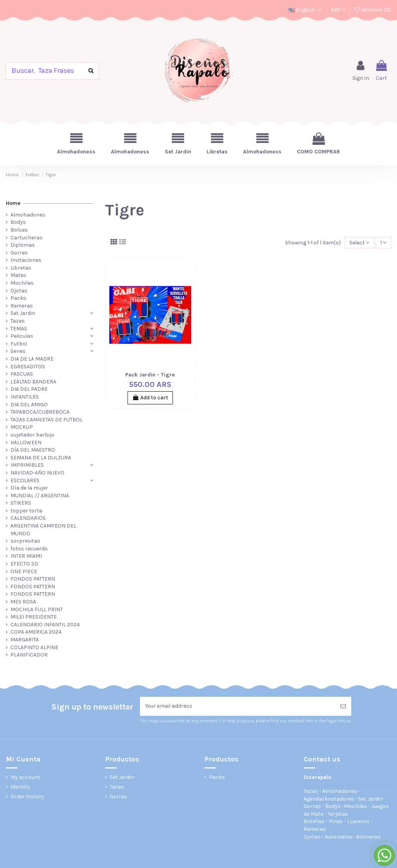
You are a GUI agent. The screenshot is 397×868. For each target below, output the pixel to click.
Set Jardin (23, 313)
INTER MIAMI (26, 556)
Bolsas (19, 230)
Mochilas (22, 283)
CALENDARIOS (28, 518)
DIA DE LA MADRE (32, 359)
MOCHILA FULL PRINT (37, 609)
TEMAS (19, 329)
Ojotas (19, 291)
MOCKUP (22, 427)
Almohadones (28, 215)
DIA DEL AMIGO (29, 405)
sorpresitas (25, 541)
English (306, 10)
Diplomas (23, 245)
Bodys (18, 222)
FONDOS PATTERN (33, 579)
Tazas (18, 321)
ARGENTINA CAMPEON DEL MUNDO (43, 530)
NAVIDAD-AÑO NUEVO (37, 473)
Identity (20, 787)
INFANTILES (25, 397)
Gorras (19, 253)
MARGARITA (25, 640)
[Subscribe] (343, 706)
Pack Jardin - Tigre (150, 375)
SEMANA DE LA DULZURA (41, 458)
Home (13, 203)
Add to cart (150, 398)
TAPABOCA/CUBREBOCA (40, 412)
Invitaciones (26, 260)
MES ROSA (23, 602)
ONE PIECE (24, 572)
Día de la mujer (29, 488)
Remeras (22, 306)
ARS (338, 10)
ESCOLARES (25, 480)
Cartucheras (27, 238)
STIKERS (21, 503)
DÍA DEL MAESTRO (33, 450)
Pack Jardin (15, 864)
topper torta (26, 511)
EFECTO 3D (24, 564)
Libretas (21, 268)
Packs (18, 298)
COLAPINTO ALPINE (34, 647)
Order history (27, 797)
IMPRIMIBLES (27, 465)
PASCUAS (22, 374)
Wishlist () (372, 10)
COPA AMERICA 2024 (36, 632)
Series (18, 351)
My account (25, 777)
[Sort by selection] (359, 243)
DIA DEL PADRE (29, 389)
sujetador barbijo (32, 435)
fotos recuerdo (29, 549)
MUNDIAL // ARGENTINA (40, 496)
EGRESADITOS (28, 367)
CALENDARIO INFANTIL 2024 (45, 625)
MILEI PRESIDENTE (34, 617)
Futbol (19, 344)
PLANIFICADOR (29, 655)
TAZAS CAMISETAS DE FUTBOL (47, 420)
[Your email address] (237, 706)
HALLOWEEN (26, 443)
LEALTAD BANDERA (33, 382)
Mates (18, 275)
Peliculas (22, 336)
